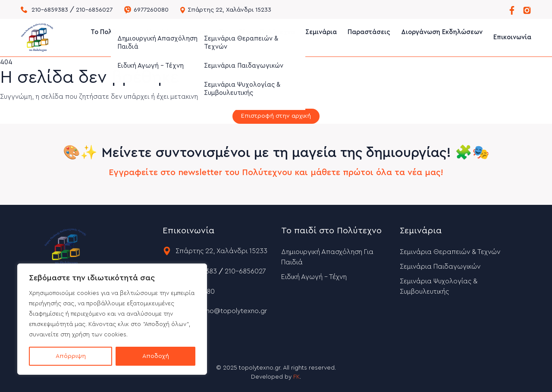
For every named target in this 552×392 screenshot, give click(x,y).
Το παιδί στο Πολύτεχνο (257, 37)
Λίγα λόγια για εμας (177, 37)
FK (296, 377)
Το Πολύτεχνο (113, 37)
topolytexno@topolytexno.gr (221, 311)
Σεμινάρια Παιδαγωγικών (440, 267)
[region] (112, 319)
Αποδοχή (156, 356)
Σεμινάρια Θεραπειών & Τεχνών (450, 252)
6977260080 (151, 10)
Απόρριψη (71, 356)
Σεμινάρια (321, 37)
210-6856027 (94, 10)
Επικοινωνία (512, 37)
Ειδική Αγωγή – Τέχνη (314, 277)
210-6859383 (50, 10)
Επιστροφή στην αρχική (276, 116)
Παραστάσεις (369, 37)
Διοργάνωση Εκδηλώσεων (442, 37)
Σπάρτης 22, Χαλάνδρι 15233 (229, 10)
